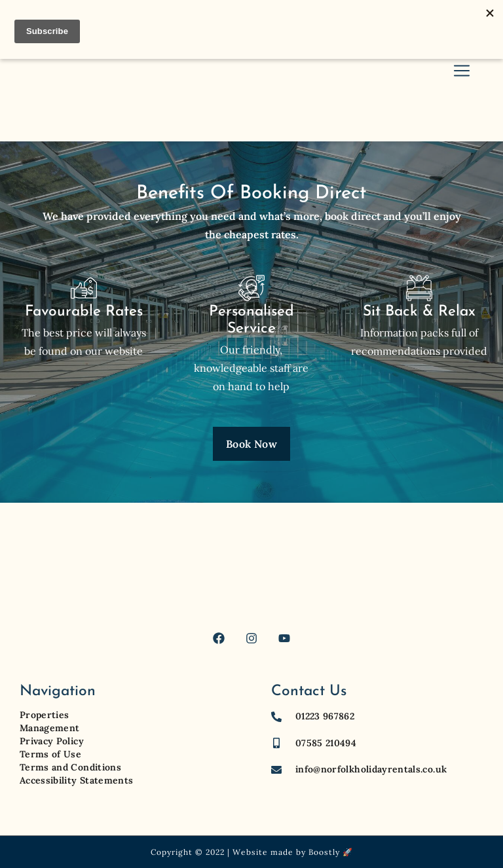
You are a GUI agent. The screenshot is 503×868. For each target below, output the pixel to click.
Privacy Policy (52, 741)
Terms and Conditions (70, 767)
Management (50, 728)
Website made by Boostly (286, 852)
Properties (45, 715)
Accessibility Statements (76, 780)
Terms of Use (50, 754)
